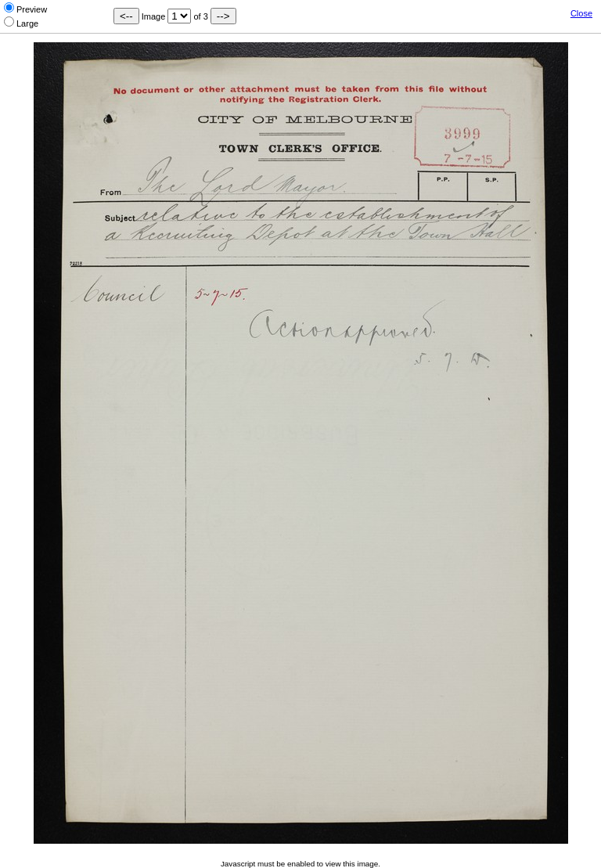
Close (581, 13)
